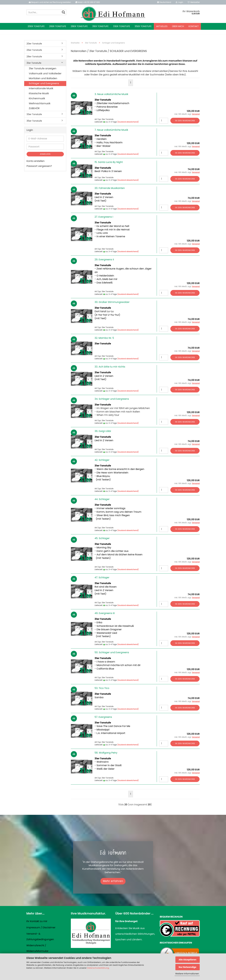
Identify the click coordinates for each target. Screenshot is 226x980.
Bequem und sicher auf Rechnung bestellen (50, 2)
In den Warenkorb (185, 121)
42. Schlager (102, 460)
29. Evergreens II (104, 260)
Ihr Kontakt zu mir (37, 921)
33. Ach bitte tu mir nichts (110, 367)
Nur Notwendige (187, 967)
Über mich (178, 26)
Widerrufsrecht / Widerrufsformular (37, 948)
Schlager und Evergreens (44, 83)
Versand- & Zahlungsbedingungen (40, 937)
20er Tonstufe (36, 26)
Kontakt (194, 26)
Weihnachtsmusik (40, 103)
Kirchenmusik (37, 98)
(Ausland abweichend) (128, 122)
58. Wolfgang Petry (106, 753)
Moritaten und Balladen (43, 78)
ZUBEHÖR (34, 108)
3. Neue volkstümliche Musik (111, 94)
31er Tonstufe (100, 26)
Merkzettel (194, 2)
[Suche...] (63, 12)
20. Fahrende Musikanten (110, 188)
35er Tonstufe (143, 26)
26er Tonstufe (58, 26)
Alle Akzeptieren (187, 960)
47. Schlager (102, 577)
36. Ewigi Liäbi (103, 431)
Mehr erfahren (113, 881)
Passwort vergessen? (39, 166)
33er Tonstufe (122, 26)
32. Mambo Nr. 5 (104, 338)
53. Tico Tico (102, 688)
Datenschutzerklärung (98, 968)
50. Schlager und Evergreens (112, 652)
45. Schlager (102, 538)
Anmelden (45, 154)
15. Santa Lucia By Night (109, 162)
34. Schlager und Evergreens (112, 399)
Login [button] (179, 2)
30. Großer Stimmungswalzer (112, 302)
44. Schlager (102, 499)
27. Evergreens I (104, 217)
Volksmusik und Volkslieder (45, 73)
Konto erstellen (36, 161)
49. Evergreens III (105, 613)
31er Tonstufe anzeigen (43, 68)
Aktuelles (162, 26)
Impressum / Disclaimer (41, 927)
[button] (164, 2)
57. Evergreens (103, 717)
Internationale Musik (41, 88)
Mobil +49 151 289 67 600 (88, 2)
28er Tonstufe (79, 26)
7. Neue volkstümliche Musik (111, 130)
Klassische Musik (39, 93)
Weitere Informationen (187, 974)
